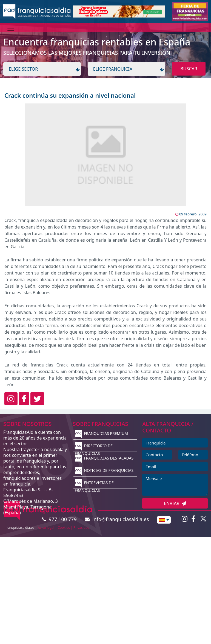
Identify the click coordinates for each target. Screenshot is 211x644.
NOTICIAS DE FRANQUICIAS (104, 470)
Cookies (64, 528)
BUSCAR (189, 69)
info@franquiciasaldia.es (117, 519)
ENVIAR (175, 503)
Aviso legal (46, 528)
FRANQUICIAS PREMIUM (101, 433)
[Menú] (11, 28)
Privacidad (82, 528)
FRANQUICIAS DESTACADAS (104, 458)
